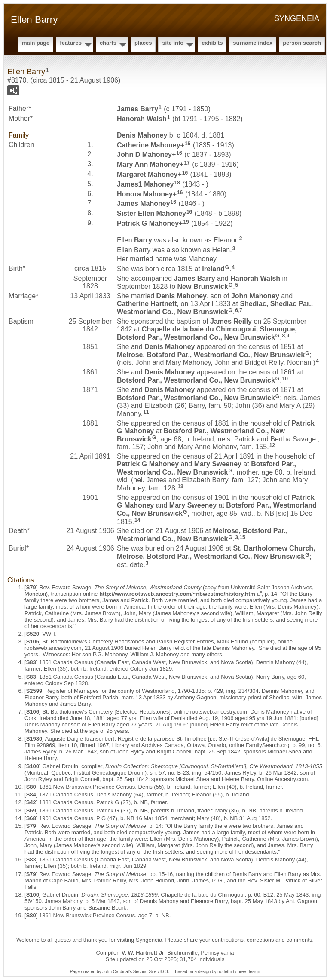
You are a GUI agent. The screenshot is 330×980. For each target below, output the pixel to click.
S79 (31, 587)
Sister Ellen (151, 213)
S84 (31, 795)
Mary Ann (148, 164)
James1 (145, 184)
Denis (142, 135)
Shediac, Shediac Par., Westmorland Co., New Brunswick (215, 308)
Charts (108, 43)
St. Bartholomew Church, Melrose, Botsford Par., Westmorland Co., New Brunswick (216, 552)
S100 (33, 766)
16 (188, 144)
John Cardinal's (117, 972)
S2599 (34, 691)
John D (144, 155)
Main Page (36, 43)
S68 (31, 818)
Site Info (173, 43)
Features (71, 43)
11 (146, 412)
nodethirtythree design (239, 972)
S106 (33, 642)
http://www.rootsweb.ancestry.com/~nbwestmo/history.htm (177, 594)
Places (143, 43)
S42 (31, 802)
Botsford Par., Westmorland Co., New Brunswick (196, 380)
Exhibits (212, 43)
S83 (31, 662)
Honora (145, 194)
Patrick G (148, 223)
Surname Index (253, 43)
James (137, 109)
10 (285, 379)
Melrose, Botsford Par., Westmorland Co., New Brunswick (211, 354)
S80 (31, 787)
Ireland (213, 269)
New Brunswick (203, 286)
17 (187, 163)
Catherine (149, 145)
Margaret (147, 174)
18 (177, 183)
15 (242, 537)
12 (272, 445)
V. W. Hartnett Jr (143, 953)
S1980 (34, 739)
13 (180, 487)
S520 (33, 634)
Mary (218, 464)
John (255, 296)
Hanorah (142, 119)
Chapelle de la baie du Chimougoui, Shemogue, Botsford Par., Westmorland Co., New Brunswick (207, 333)
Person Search (302, 43)
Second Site (145, 972)
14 (137, 520)
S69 (31, 810)
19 (186, 222)
